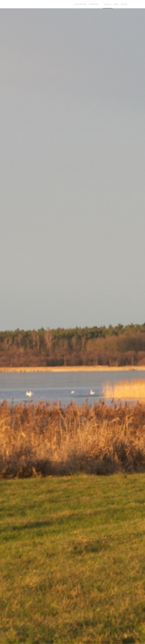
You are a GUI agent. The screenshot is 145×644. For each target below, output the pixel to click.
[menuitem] (81, 4)
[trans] (17, 4)
